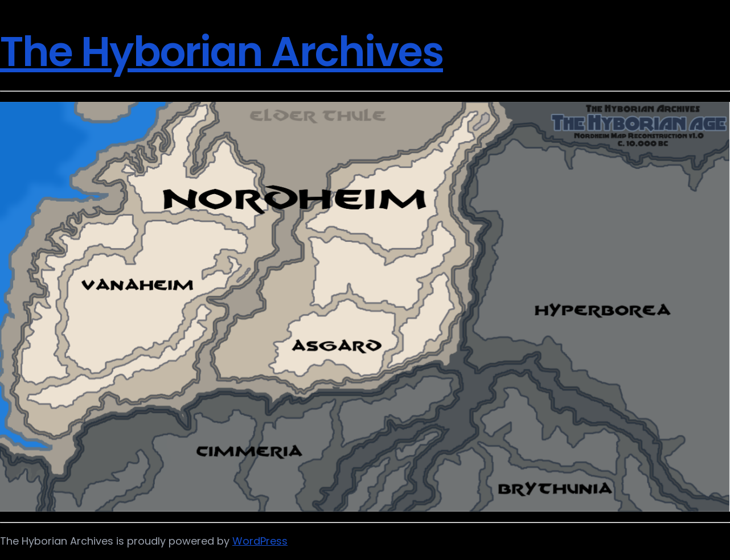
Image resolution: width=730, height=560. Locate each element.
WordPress (260, 541)
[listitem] (226, 441)
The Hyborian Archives (222, 52)
